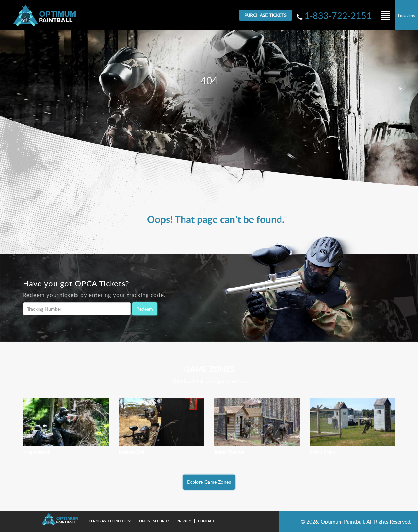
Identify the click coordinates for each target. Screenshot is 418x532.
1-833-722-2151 (338, 16)
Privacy (184, 521)
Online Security (154, 521)
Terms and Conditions (111, 521)
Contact (206, 521)
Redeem (145, 309)
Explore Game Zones (209, 482)
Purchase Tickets (265, 15)
